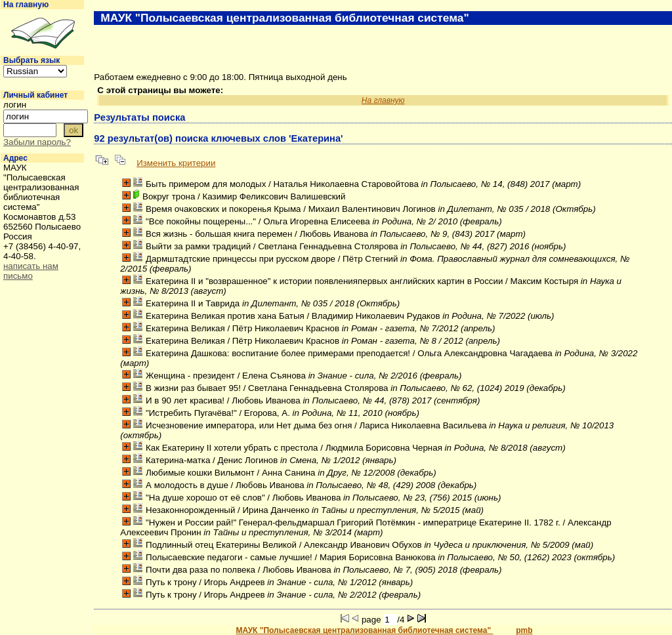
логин (15, 105)
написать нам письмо (31, 271)
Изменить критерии (176, 163)
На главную (26, 5)
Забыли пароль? (37, 142)
